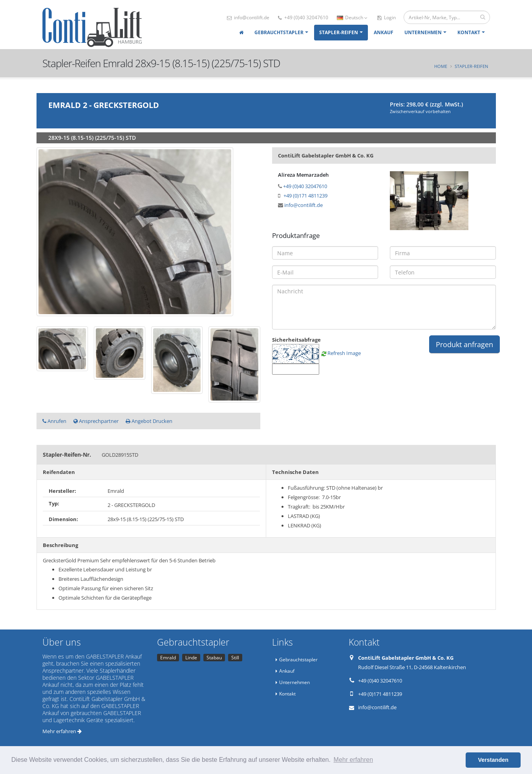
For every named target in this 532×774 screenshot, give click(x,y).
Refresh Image (344, 353)
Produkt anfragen (464, 344)
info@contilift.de (248, 17)
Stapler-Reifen (339, 32)
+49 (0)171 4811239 (305, 196)
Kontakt (469, 32)
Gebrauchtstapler (279, 32)
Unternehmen (423, 32)
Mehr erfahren (62, 731)
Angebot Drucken (149, 421)
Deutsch (352, 17)
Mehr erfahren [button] (354, 760)
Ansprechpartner (96, 421)
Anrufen (54, 421)
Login (387, 17)
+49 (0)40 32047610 (303, 17)
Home (441, 66)
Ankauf (384, 32)
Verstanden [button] (493, 760)
